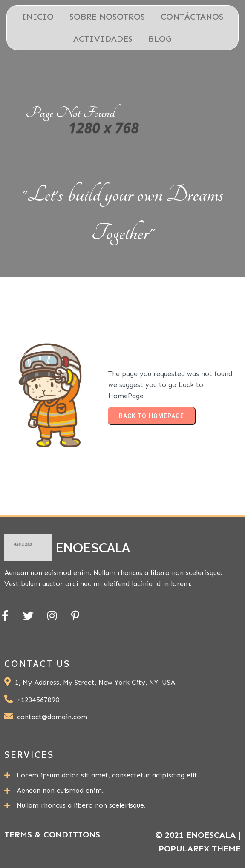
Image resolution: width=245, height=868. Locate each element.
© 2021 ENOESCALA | (198, 835)
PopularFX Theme (200, 848)
